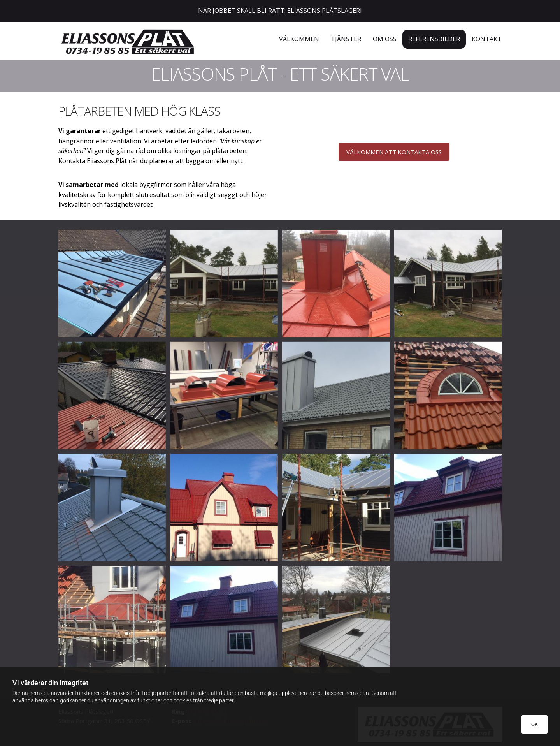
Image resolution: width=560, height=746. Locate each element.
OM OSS (385, 39)
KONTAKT (487, 39)
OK (535, 724)
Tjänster (346, 39)
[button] (394, 152)
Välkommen (299, 39)
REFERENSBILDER (434, 39)
